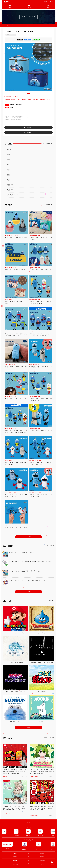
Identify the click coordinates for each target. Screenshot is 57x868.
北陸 (8, 175)
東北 (8, 155)
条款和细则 (15, 864)
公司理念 (15, 857)
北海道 (9, 150)
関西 (8, 180)
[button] (29, 93)
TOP (3, 25)
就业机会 (42, 857)
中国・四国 (10, 185)
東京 (8, 160)
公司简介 (46, 2)
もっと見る (29, 537)
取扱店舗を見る (28, 128)
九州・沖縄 (10, 190)
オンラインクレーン (13, 195)
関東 (8, 165)
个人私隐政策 (42, 860)
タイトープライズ (12, 25)
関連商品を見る (28, 133)
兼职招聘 (15, 860)
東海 (8, 170)
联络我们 (42, 864)
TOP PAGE (15, 853)
